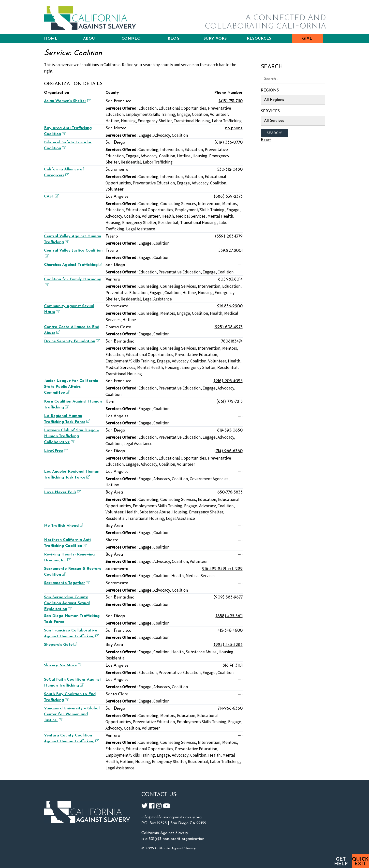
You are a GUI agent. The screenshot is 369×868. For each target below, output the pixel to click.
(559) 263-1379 (229, 236)
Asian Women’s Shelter (67, 101)
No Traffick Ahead (63, 526)
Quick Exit (360, 861)
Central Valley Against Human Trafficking (73, 239)
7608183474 (232, 341)
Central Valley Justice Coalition (73, 253)
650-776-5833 (230, 492)
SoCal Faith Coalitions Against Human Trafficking (73, 683)
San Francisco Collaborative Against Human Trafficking (71, 633)
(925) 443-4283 (228, 645)
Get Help (341, 861)
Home (51, 39)
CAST (51, 196)
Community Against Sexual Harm (69, 309)
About (90, 39)
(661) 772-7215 (229, 402)
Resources (259, 39)
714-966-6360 (230, 709)
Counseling (148, 150)
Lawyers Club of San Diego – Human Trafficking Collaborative (72, 436)
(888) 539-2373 (228, 197)
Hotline (112, 121)
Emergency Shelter (155, 121)
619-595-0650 (230, 430)
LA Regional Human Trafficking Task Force (67, 419)
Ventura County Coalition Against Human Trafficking (71, 738)
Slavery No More (62, 665)
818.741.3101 (233, 666)
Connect (132, 39)
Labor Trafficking (227, 121)
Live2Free (55, 451)
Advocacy (162, 135)
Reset (266, 140)
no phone (234, 128)
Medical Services (191, 216)
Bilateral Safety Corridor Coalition (68, 145)
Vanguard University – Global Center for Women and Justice (72, 714)
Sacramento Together (66, 583)
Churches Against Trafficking (73, 265)
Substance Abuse (155, 512)
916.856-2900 (230, 306)
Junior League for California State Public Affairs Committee (71, 387)
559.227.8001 (230, 251)
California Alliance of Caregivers (64, 172)
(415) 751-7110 (231, 101)
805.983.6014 (230, 279)
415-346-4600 (230, 631)
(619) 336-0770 (229, 142)
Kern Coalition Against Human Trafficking (73, 404)
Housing (128, 121)
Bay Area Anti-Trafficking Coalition (68, 131)
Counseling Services (178, 204)
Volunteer (219, 114)
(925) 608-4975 (228, 327)
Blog (174, 39)
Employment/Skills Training (150, 114)
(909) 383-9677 (228, 597)
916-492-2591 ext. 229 (222, 569)
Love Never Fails (62, 492)
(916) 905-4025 (228, 381)
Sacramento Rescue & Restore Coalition (73, 572)
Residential (131, 162)
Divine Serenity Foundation (71, 341)
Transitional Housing (192, 121)
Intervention (171, 150)
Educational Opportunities (182, 108)
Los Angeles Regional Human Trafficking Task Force (72, 475)
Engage (184, 114)
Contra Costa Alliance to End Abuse (72, 330)
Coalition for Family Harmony (73, 282)
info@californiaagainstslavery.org (171, 817)
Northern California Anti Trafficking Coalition (67, 543)
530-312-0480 (230, 170)
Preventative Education (154, 183)
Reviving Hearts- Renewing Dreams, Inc (69, 557)
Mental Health (220, 216)
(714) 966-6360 (228, 451)
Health (168, 216)
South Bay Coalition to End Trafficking (70, 697)
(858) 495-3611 (229, 616)
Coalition (200, 114)
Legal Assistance (141, 229)
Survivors (215, 39)
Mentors (230, 204)
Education (148, 108)
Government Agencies (209, 479)
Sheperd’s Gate (60, 645)
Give (307, 39)
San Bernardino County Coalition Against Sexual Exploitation (67, 603)
